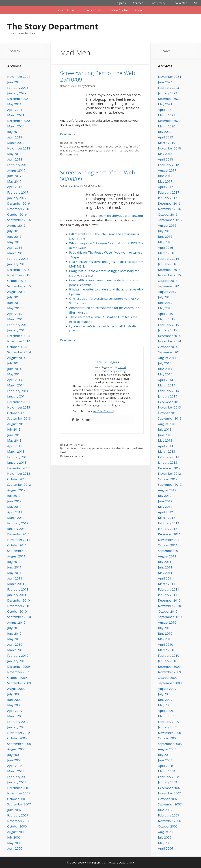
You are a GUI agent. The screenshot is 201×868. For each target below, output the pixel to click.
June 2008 (14, 760)
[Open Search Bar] (196, 3)
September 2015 (19, 286)
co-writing (121, 147)
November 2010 (19, 606)
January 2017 (17, 198)
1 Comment (71, 154)
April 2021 (15, 110)
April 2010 (15, 644)
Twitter (123, 150)
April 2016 (15, 248)
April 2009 (15, 711)
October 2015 (17, 281)
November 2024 (19, 77)
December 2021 (19, 99)
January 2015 (17, 330)
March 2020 (16, 126)
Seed (63, 452)
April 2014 (15, 380)
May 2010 (14, 639)
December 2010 (19, 600)
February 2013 (18, 457)
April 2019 (15, 137)
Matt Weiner (80, 150)
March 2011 (16, 584)
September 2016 (19, 220)
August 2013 (16, 424)
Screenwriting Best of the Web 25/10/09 (98, 76)
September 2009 (19, 683)
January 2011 (17, 595)
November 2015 (19, 275)
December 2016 (19, 203)
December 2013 (19, 402)
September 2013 (19, 418)
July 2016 (14, 231)
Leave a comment (75, 456)
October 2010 (17, 611)
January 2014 (17, 396)
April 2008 (15, 766)
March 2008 (16, 771)
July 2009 (14, 694)
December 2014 (19, 336)
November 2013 (19, 407)
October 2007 (17, 799)
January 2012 (17, 529)
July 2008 (14, 755)
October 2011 (17, 545)
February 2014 (18, 391)
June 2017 (14, 176)
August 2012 (16, 490)
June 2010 (14, 633)
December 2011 (19, 534)
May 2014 (14, 374)
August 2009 (16, 689)
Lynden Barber (121, 448)
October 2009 (17, 678)
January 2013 (17, 462)
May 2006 (14, 843)
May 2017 (14, 181)
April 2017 (15, 187)
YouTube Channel (103, 411)
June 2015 (14, 303)
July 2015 (14, 297)
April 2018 (15, 159)
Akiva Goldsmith (84, 147)
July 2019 (14, 132)
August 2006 (16, 832)
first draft (135, 147)
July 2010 (14, 628)
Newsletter (180, 3)
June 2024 (14, 82)
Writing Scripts (95, 10)
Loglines (121, 3)
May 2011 (14, 573)
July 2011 (14, 562)
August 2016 (16, 225)
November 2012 (19, 473)
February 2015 (18, 325)
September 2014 (19, 352)
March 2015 (16, 319)
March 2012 (16, 518)
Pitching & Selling (119, 10)
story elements (108, 150)
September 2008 (19, 744)
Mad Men (66, 150)
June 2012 (14, 501)
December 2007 (19, 788)
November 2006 (19, 821)
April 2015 (15, 314)
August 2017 (16, 170)
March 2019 (16, 143)
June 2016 (14, 237)
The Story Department (53, 26)
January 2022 (17, 93)
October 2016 (17, 214)
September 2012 (19, 485)
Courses (138, 3)
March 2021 (16, 115)
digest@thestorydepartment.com (119, 216)
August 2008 (16, 749)
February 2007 (18, 815)
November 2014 (19, 341)
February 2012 (18, 523)
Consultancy (158, 3)
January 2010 (17, 661)
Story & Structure (70, 10)
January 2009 (17, 727)
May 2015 (14, 308)
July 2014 (14, 363)
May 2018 (14, 154)
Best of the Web (74, 143)
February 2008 (18, 777)
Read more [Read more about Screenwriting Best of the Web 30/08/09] (68, 340)
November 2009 (19, 672)
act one (68, 147)
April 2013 (15, 446)
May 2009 (14, 705)
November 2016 (19, 209)
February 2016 (18, 259)
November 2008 (19, 733)
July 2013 (14, 429)
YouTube (134, 150)
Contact (139, 10)
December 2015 (19, 270)
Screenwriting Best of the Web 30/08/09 (98, 176)
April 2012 (15, 512)
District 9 (85, 448)
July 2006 (14, 837)
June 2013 (14, 435)
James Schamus (101, 448)
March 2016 (16, 253)
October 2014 (17, 347)
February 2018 (18, 165)
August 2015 (16, 292)
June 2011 (14, 567)
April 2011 (15, 578)
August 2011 (16, 556)
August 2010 (16, 622)
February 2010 (18, 656)
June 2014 (14, 369)
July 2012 (14, 496)
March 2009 (16, 716)
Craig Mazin (71, 448)
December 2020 (19, 121)
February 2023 (18, 88)
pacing (93, 150)
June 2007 (14, 810)
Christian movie (104, 147)
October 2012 (17, 479)
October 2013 (17, 413)
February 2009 (18, 722)
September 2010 (19, 617)
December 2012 (19, 468)
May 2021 (14, 104)
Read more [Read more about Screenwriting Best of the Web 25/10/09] (68, 134)
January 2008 (17, 782)
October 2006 (17, 826)
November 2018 (19, 148)
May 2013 (14, 440)
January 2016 (17, 264)
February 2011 (18, 589)
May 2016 (14, 242)
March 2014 (16, 385)
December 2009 (19, 667)
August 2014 (16, 358)
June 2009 (14, 700)
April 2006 (15, 848)
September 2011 (19, 551)
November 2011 (19, 540)
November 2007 (19, 793)
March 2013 (16, 451)
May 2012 (14, 507)
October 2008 (17, 738)
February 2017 (18, 192)
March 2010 (16, 650)
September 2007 (19, 804)
